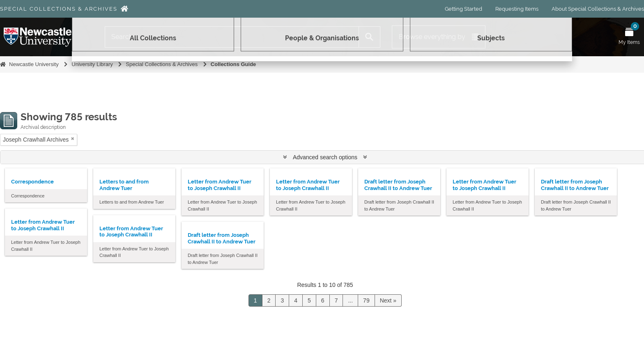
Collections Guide (233, 64)
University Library (92, 64)
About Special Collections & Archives (598, 9)
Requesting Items (517, 9)
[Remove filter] (73, 139)
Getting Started (463, 9)
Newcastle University (34, 64)
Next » (388, 300)
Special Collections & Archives (59, 9)
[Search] (232, 37)
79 (366, 300)
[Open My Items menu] (629, 37)
